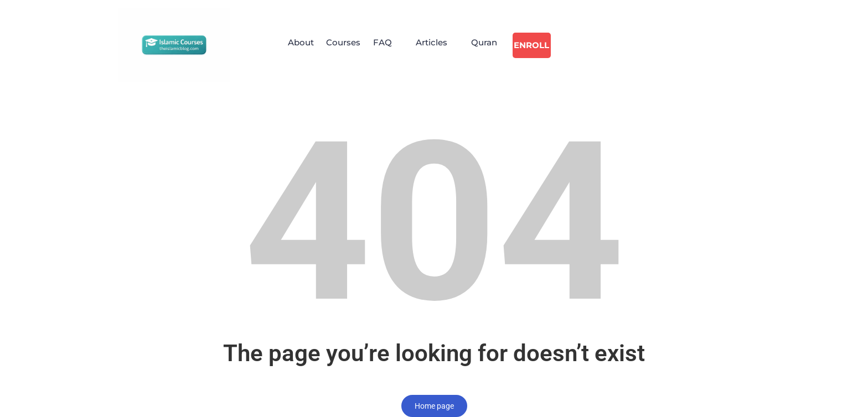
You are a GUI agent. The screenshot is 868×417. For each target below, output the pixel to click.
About (296, 45)
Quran (494, 45)
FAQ (385, 45)
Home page (434, 406)
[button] (391, 45)
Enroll (540, 45)
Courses (343, 45)
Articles (438, 45)
